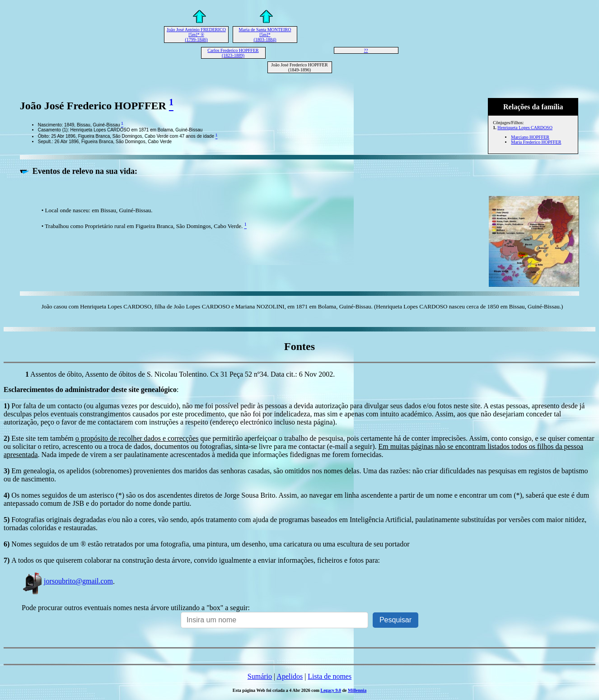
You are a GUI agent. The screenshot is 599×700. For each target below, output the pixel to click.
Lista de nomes (330, 676)
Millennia (357, 690)
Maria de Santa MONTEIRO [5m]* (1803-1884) (265, 35)
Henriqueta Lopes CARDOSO (525, 128)
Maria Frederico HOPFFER (536, 142)
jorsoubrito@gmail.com (67, 581)
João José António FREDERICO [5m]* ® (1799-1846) (196, 35)
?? (366, 50)
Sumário (260, 676)
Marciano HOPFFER (530, 137)
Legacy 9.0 (331, 690)
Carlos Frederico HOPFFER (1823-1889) (233, 53)
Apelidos (290, 676)
